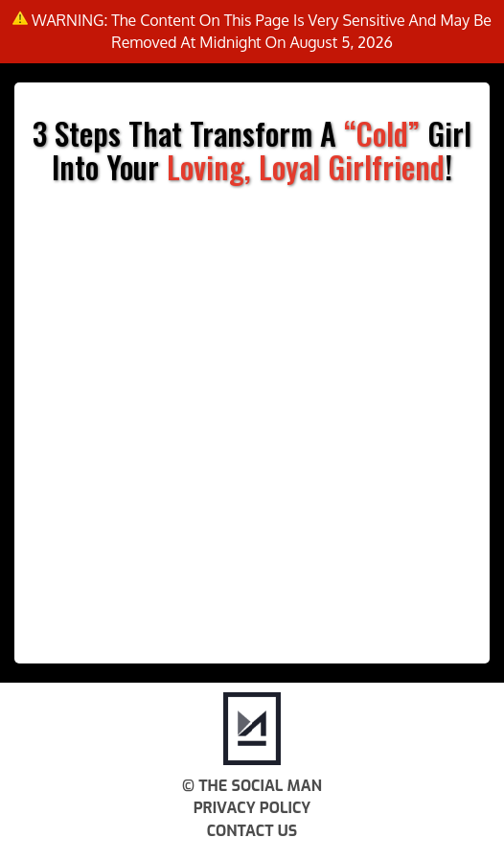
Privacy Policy (252, 808)
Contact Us (252, 831)
